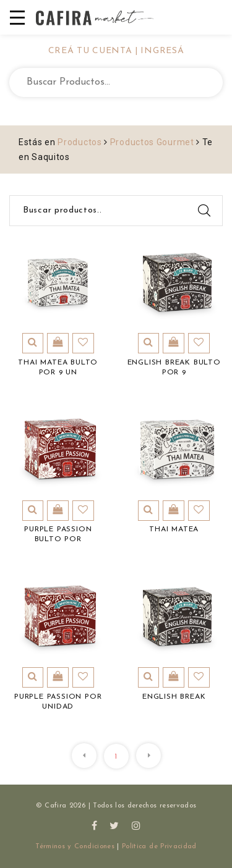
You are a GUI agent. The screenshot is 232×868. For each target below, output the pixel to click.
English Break (174, 697)
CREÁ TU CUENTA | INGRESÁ (116, 51)
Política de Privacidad (159, 847)
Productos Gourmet (152, 142)
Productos (79, 142)
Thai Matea (174, 529)
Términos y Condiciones (75, 847)
